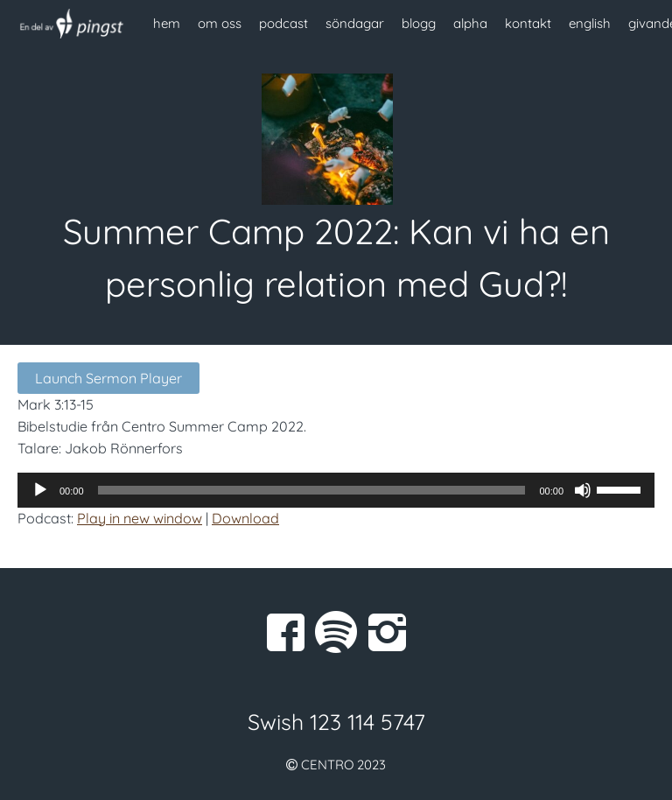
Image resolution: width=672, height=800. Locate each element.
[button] (336, 405)
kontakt (528, 23)
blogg (419, 23)
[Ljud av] (583, 490)
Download (245, 518)
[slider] (312, 490)
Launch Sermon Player (108, 378)
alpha (470, 23)
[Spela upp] (40, 490)
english (590, 23)
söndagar (355, 23)
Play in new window (140, 518)
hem (167, 23)
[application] (336, 490)
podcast (283, 23)
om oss (220, 23)
